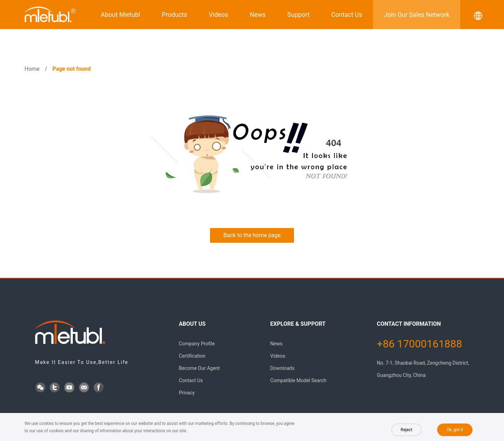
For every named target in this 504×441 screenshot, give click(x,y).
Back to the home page (252, 235)
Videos (219, 15)
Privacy (187, 393)
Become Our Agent (199, 368)
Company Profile (197, 344)
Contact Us (346, 15)
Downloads (282, 368)
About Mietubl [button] (120, 15)
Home (32, 69)
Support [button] (299, 15)
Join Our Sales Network (417, 15)
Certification (192, 356)
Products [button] (174, 15)
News (258, 15)
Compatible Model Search (298, 380)
